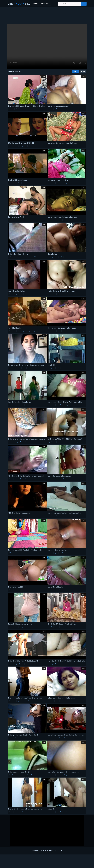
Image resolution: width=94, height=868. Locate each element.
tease (26, 294)
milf (61, 257)
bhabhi (12, 553)
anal (59, 294)
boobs (51, 220)
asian (51, 553)
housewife (24, 442)
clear (23, 109)
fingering (21, 331)
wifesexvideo (14, 257)
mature (66, 220)
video (51, 479)
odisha (63, 701)
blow (51, 109)
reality (66, 405)
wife (15, 738)
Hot (76, 72)
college (29, 701)
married (59, 590)
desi (11, 220)
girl (56, 553)
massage (20, 775)
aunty (65, 183)
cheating (18, 183)
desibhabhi (32, 257)
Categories (45, 4)
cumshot (18, 479)
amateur (52, 183)
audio (11, 109)
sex (11, 146)
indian (57, 109)
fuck (51, 627)
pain (58, 775)
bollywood (23, 146)
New (83, 72)
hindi (17, 109)
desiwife (23, 257)
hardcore (63, 146)
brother (63, 479)
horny (65, 294)
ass (56, 257)
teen (59, 331)
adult (61, 553)
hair (58, 368)
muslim (25, 590)
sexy (11, 183)
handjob (12, 775)
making (65, 775)
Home (35, 4)
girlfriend (19, 294)
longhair (52, 368)
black (16, 516)
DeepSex (19, 4)
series (24, 553)
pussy (56, 146)
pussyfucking (31, 331)
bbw (64, 331)
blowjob (17, 812)
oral (24, 479)
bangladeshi (24, 627)
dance (21, 405)
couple (59, 405)
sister (57, 479)
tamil (51, 516)
